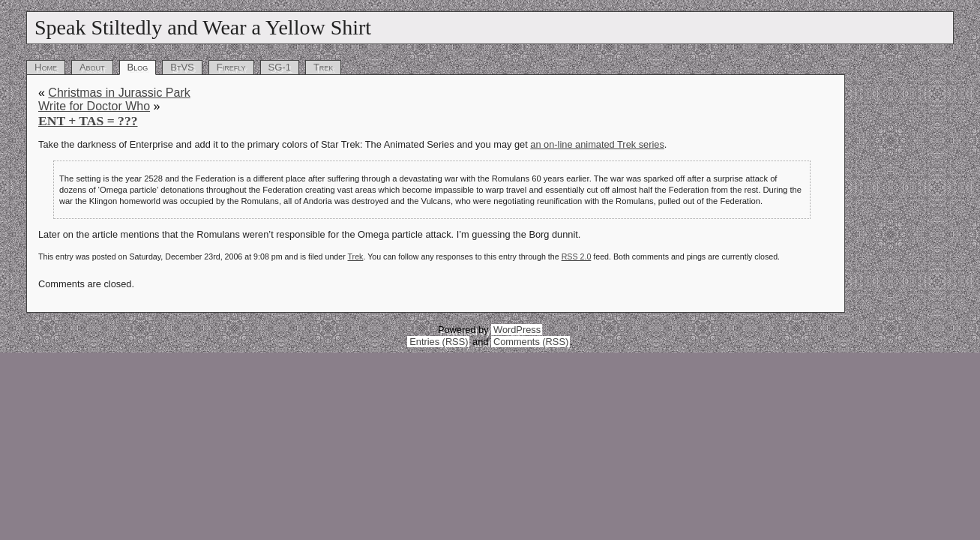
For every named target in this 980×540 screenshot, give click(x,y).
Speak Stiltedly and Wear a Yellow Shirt (203, 27)
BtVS (182, 67)
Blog (138, 67)
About (92, 67)
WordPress (517, 330)
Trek (323, 67)
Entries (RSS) (439, 342)
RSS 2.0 (577, 256)
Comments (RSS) (531, 342)
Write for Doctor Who (94, 106)
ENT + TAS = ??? (88, 121)
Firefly (231, 67)
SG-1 (280, 67)
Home (46, 67)
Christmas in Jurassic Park (119, 93)
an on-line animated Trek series (597, 144)
